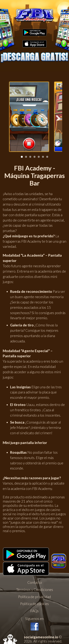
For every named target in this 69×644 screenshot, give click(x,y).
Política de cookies (34, 604)
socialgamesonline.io (41, 637)
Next (57, 117)
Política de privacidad (35, 597)
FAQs (34, 611)
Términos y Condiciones (35, 590)
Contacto (35, 582)
